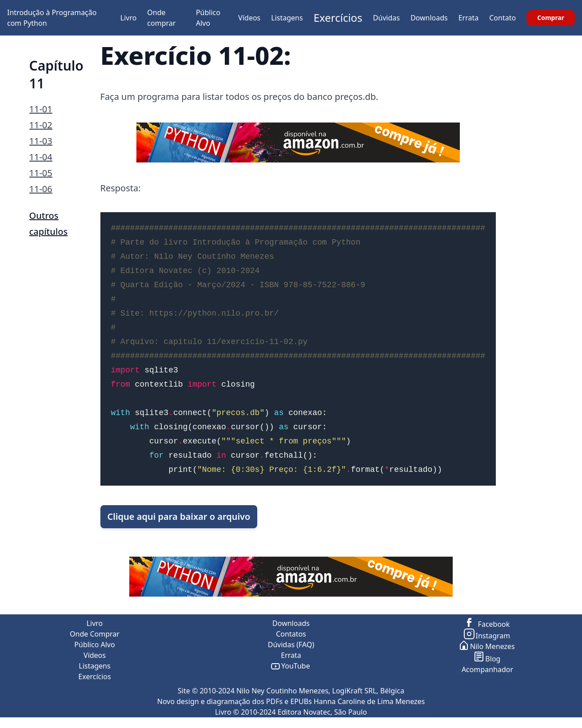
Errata (469, 18)
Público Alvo (94, 645)
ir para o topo (558, 723)
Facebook (488, 624)
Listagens (287, 18)
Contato (502, 18)
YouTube (291, 666)
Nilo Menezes (487, 646)
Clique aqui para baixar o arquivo (179, 516)
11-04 (41, 157)
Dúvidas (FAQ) (291, 645)
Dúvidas (387, 18)
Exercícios (338, 18)
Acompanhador (487, 669)
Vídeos (249, 18)
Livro (129, 18)
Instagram (488, 636)
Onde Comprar (95, 634)
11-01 (41, 109)
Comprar (551, 18)
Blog (488, 659)
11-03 (41, 141)
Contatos (291, 634)
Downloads (429, 18)
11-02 (41, 125)
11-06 (41, 189)
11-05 (41, 173)
